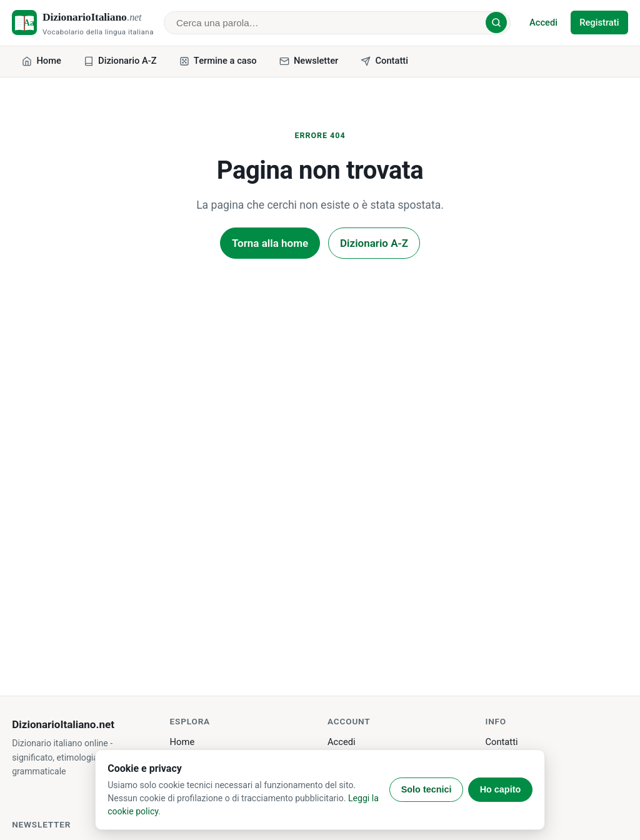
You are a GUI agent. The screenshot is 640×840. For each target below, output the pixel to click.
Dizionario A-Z (374, 243)
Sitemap (502, 796)
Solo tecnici (427, 789)
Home (182, 742)
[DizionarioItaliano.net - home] (83, 23)
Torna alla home (270, 243)
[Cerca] (496, 22)
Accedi (543, 22)
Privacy (500, 760)
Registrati (599, 22)
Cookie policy (512, 778)
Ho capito (501, 789)
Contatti (501, 742)
